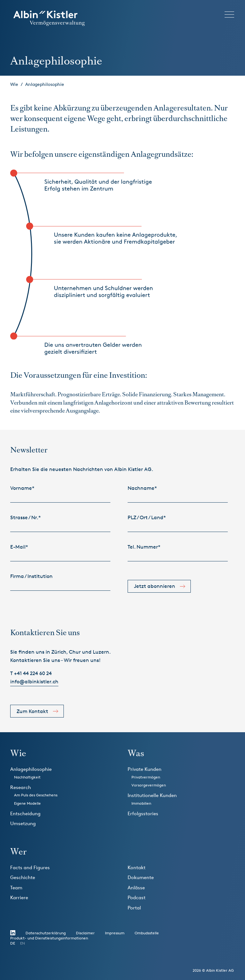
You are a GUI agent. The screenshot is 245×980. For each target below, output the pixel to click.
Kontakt (137, 867)
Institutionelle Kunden (152, 795)
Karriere (19, 897)
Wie (14, 84)
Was (136, 753)
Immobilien (141, 803)
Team (16, 888)
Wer (18, 851)
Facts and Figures (30, 867)
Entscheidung (25, 813)
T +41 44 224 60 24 (31, 673)
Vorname (22, 488)
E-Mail (19, 547)
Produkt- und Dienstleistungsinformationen (49, 938)
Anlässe (136, 888)
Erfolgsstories (143, 813)
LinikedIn (13, 933)
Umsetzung (23, 823)
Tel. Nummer (144, 547)
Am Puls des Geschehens (36, 795)
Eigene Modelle (27, 803)
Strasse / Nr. (26, 517)
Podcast (137, 897)
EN (22, 943)
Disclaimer (85, 933)
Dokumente (141, 877)
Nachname (142, 488)
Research (21, 787)
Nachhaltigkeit (27, 777)
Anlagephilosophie (45, 84)
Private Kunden (145, 769)
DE (13, 943)
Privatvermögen (146, 777)
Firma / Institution (31, 576)
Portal (134, 908)
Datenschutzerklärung (46, 933)
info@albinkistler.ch (34, 682)
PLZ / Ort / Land (147, 517)
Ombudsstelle (147, 933)
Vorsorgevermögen (149, 785)
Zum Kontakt (32, 711)
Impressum (115, 933)
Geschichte (23, 877)
